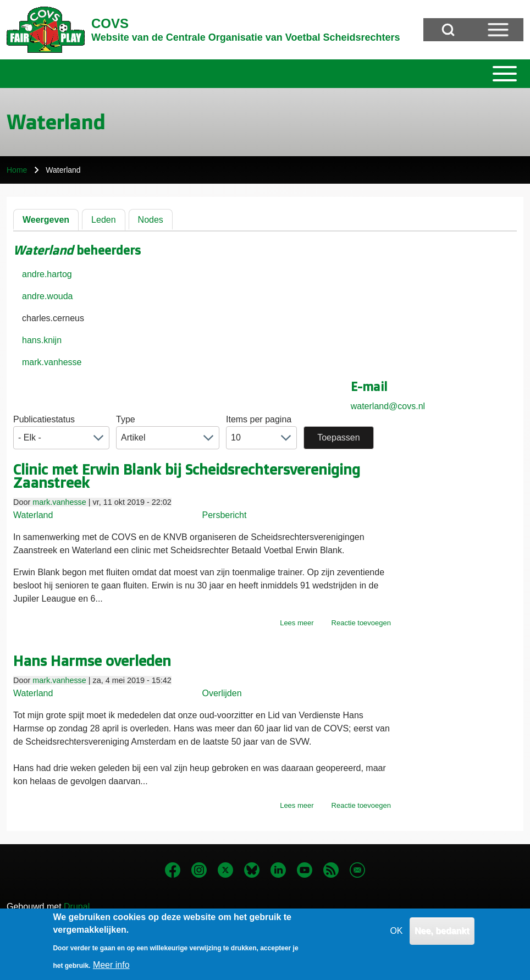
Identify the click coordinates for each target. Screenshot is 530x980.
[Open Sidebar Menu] (498, 30)
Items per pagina (259, 419)
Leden (104, 220)
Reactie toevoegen (361, 623)
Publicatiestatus (44, 419)
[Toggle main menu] (265, 74)
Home (17, 170)
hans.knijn (42, 340)
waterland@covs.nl (388, 406)
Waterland (33, 515)
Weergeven (46, 220)
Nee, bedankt (442, 936)
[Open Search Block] (448, 30)
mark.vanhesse (52, 362)
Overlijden (222, 693)
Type (126, 419)
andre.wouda (48, 296)
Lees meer (297, 623)
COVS (110, 23)
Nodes (151, 220)
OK (396, 936)
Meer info (111, 970)
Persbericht (225, 515)
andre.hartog (47, 274)
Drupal (77, 907)
